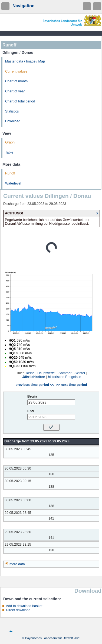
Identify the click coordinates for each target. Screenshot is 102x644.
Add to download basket (24, 606)
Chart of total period (20, 101)
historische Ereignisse (65, 377)
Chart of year (15, 91)
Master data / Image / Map (25, 61)
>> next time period (71, 385)
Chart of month (16, 81)
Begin (32, 396)
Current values (16, 71)
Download (13, 121)
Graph (10, 142)
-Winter (80, 373)
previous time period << (35, 385)
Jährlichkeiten (34, 377)
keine (31, 373)
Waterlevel (13, 183)
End (31, 411)
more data (17, 564)
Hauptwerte (46, 373)
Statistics (12, 111)
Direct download (18, 610)
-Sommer (65, 373)
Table (9, 152)
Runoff (10, 173)
